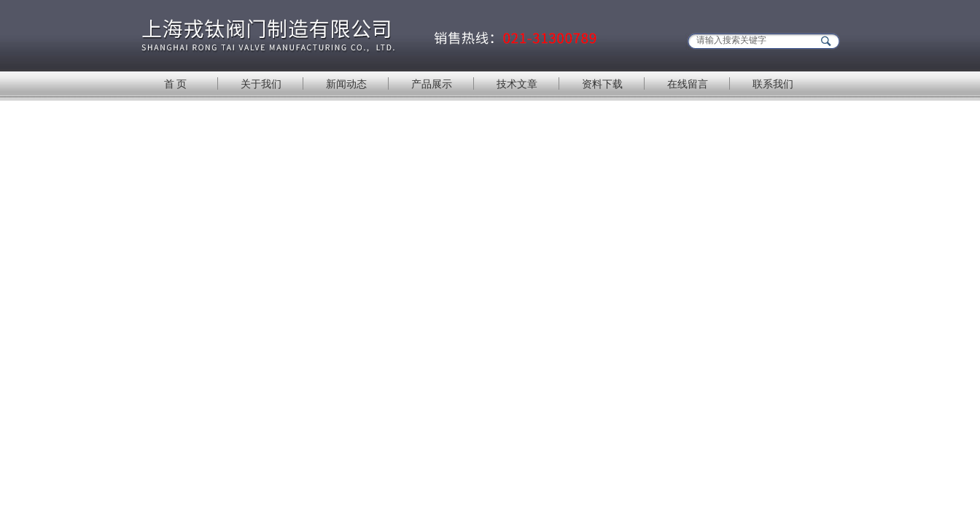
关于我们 (261, 84)
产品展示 (432, 84)
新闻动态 (346, 84)
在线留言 (688, 84)
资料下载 (602, 84)
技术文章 (517, 84)
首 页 (176, 84)
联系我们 (773, 84)
